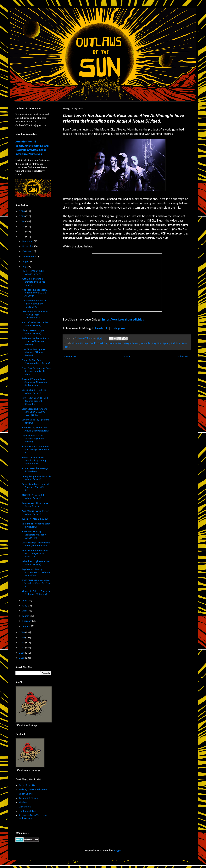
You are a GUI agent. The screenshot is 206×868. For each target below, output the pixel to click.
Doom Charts (26, 794)
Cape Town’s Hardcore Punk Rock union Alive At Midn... (36, 371)
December (28, 241)
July (25, 267)
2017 (22, 648)
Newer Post (70, 357)
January (27, 626)
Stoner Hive (25, 807)
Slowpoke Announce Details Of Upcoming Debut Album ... (34, 460)
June (25, 601)
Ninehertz (24, 802)
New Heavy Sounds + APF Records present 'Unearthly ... (35, 401)
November (28, 246)
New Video (146, 344)
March (26, 616)
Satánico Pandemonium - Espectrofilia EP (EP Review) (35, 341)
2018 (22, 643)
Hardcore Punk (116, 344)
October (27, 251)
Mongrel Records (132, 344)
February (27, 621)
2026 (22, 211)
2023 (22, 227)
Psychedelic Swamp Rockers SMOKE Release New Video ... (36, 572)
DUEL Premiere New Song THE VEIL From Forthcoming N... (35, 315)
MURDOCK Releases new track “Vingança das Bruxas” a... (35, 554)
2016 (22, 653)
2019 (22, 638)
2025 (22, 216)
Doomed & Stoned (28, 798)
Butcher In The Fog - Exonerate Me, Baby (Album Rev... (34, 535)
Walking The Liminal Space (33, 790)
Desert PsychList (27, 785)
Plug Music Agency (161, 344)
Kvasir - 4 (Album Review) (35, 519)
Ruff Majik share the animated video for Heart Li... (33, 282)
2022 (22, 232)
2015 (22, 658)
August (26, 262)
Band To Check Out (99, 344)
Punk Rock (175, 344)
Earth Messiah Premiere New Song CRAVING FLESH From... (34, 412)
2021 (22, 237)
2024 (22, 221)
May (25, 606)
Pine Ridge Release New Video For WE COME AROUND (34, 293)
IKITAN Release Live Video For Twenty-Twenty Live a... (36, 450)
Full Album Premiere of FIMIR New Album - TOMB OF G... (34, 304)
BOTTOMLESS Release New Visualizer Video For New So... (36, 583)
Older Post (184, 357)
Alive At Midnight (80, 344)
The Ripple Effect (27, 811)
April (25, 611)
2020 (22, 632)
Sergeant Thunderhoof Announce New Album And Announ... (35, 382)
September (28, 257)
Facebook (101, 328)
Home (127, 357)
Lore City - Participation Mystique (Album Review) (34, 352)
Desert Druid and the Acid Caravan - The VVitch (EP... (35, 487)
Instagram (118, 328)
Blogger (117, 851)
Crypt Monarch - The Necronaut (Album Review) (33, 439)
